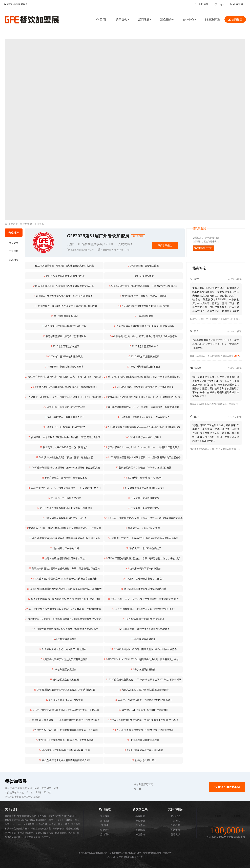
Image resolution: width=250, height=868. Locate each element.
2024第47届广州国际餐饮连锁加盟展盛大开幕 (64, 750)
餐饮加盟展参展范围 (64, 639)
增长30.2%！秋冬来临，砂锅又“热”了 (64, 427)
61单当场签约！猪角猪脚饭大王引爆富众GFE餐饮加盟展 (143, 326)
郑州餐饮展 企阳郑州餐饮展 (143, 740)
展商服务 (142, 19)
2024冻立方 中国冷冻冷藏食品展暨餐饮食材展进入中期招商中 (64, 629)
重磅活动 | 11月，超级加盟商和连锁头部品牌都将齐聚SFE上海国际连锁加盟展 (64, 528)
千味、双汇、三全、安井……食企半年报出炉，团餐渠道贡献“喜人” (143, 599)
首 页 (98, 19)
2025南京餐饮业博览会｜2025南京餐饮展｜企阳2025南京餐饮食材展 (143, 679)
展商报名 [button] (235, 19)
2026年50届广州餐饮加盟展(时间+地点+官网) (143, 306)
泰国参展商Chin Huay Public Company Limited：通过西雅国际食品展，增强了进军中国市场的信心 (143, 447)
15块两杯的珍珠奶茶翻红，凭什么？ (143, 579)
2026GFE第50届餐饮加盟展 (143, 356)
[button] (105, 243)
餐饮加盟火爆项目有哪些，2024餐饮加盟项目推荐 (143, 467)
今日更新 (202, 4)
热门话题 (105, 821)
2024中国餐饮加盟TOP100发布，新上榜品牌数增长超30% (143, 609)
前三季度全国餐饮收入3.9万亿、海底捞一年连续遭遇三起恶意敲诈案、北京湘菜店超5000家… (143, 407)
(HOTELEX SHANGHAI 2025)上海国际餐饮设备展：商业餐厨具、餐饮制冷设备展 (143, 659)
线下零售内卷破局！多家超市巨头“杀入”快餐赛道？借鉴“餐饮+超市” (64, 599)
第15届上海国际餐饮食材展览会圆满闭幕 (143, 589)
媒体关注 (140, 825)
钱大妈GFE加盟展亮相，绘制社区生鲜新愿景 (143, 710)
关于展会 (119, 19)
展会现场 (140, 830)
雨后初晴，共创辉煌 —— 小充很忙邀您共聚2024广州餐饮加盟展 (64, 720)
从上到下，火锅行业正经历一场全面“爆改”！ (64, 447)
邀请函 (105, 825)
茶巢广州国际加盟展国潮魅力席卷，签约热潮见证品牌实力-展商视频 (64, 589)
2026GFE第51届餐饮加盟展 (143, 266)
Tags (219, 4)
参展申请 (140, 816)
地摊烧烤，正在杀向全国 (64, 548)
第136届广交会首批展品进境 (64, 498)
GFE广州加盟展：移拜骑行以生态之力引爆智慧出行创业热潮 (64, 306)
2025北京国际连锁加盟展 (64, 346)
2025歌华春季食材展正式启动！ (143, 437)
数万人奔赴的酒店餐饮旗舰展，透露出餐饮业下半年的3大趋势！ (143, 720)
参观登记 (140, 821)
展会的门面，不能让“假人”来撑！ (143, 528)
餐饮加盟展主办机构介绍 (64, 679)
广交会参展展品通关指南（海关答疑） (143, 488)
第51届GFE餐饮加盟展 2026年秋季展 (64, 276)
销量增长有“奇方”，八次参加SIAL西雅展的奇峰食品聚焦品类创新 (143, 538)
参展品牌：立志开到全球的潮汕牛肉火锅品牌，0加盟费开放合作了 (64, 437)
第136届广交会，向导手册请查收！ (64, 417)
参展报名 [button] (236, 4)
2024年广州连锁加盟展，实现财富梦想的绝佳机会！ (143, 700)
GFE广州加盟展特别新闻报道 (143, 367)
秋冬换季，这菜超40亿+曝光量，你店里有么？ (143, 417)
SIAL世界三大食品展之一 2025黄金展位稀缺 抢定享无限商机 (64, 579)
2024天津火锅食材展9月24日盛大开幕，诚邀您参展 (64, 457)
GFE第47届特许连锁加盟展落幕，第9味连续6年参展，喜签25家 (64, 710)
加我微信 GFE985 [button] (205, 248)
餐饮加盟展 (26, 224)
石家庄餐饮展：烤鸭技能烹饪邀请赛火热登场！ (143, 629)
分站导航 (105, 834)
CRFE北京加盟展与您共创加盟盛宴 (143, 750)
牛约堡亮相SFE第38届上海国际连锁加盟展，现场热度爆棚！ (64, 387)
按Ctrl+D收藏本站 (227, 787)
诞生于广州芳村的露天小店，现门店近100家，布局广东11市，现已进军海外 (64, 377)
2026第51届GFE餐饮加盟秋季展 (64, 356)
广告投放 (175, 821)
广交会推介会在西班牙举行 (143, 498)
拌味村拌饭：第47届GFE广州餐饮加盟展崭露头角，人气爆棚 (64, 730)
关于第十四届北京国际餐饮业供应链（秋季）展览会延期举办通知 (64, 568)
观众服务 (165, 19)
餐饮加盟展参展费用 (143, 639)
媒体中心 (188, 19)
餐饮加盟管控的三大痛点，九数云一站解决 (143, 296)
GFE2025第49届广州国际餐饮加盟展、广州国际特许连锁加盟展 (143, 286)
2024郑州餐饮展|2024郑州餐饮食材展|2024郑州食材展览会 (143, 649)
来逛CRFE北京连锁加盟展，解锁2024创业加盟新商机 (64, 740)
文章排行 (14, 251)
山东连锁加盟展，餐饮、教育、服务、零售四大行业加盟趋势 (143, 336)
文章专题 (105, 816)
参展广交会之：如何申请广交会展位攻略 (64, 478)
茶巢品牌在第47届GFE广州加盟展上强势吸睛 (143, 690)
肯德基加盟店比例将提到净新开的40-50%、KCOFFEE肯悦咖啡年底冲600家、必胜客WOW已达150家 (143, 397)
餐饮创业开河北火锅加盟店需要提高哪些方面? (64, 760)
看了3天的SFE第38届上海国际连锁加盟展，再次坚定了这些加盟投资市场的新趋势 (143, 377)
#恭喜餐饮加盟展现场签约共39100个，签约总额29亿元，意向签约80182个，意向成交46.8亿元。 (216, 344)
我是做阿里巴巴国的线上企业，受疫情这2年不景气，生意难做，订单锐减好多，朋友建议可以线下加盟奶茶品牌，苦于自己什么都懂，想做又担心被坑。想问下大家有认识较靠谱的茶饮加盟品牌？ (216, 433)
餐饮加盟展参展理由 (64, 669)
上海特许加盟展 (143, 316)
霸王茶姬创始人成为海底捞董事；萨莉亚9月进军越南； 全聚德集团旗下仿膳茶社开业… (64, 609)
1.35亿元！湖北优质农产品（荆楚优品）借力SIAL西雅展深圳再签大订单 (143, 518)
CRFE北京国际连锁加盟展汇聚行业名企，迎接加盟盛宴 (143, 387)
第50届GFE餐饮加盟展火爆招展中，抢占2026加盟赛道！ (64, 296)
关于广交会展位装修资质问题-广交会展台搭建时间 (64, 508)
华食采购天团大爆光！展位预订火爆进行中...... (64, 649)
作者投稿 (175, 825)
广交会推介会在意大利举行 (143, 508)
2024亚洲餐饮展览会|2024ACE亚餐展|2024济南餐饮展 (64, 690)
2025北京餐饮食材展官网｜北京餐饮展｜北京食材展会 (143, 730)
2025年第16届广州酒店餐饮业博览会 (143, 619)
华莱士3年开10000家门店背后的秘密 (64, 407)
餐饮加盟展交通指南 (143, 669)
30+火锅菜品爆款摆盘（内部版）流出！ (64, 518)
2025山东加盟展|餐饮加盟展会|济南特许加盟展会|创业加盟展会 (64, 467)
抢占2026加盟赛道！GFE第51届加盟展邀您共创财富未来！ (64, 266)
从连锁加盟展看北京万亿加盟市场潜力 (64, 336)
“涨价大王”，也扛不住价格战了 (143, 548)
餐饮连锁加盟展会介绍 (64, 316)
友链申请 (175, 830)
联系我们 (175, 816)
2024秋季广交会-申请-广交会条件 (143, 478)
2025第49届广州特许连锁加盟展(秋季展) (64, 326)
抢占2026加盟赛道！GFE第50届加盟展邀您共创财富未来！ (64, 286)
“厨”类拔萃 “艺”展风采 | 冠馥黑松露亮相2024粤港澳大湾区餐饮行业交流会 (64, 619)
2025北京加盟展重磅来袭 (143, 346)
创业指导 (105, 830)
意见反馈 (175, 834)
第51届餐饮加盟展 (143, 276)
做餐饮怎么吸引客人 (143, 760)
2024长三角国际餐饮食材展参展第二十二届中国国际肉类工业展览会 (143, 457)
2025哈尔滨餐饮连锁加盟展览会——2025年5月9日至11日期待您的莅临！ (143, 427)
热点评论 (199, 268)
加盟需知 (140, 834)
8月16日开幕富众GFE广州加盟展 (64, 700)
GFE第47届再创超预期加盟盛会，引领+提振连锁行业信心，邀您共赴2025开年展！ (143, 558)
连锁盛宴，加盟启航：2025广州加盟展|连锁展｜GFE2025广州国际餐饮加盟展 (64, 397)
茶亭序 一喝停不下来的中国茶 (143, 568)
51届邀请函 (212, 19)
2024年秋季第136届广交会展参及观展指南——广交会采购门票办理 (64, 488)
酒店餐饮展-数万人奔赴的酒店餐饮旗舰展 (64, 659)
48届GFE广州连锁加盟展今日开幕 (64, 367)
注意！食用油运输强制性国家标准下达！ (64, 558)
